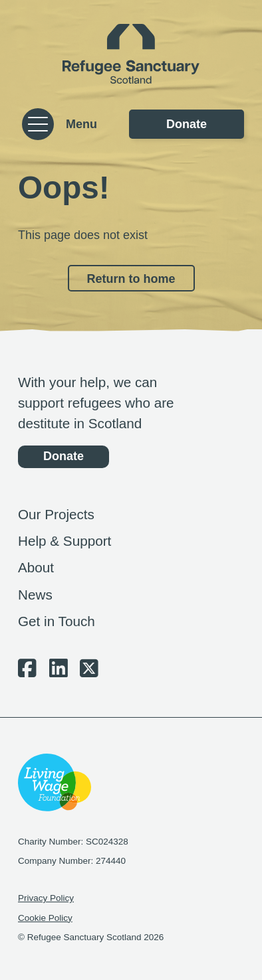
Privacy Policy (46, 898)
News (35, 595)
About (36, 567)
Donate (187, 124)
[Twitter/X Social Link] (89, 672)
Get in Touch (57, 621)
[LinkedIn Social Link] (59, 672)
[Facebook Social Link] (27, 672)
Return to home (131, 279)
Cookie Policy (45, 918)
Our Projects (56, 514)
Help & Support (65, 541)
